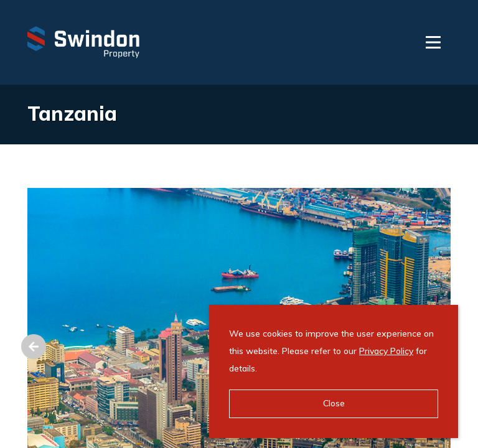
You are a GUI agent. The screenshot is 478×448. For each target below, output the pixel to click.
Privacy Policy (386, 351)
